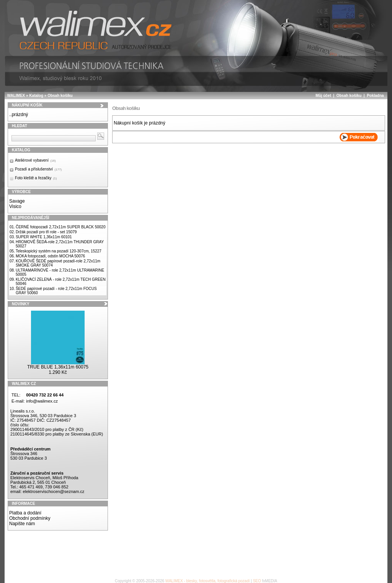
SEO (257, 581)
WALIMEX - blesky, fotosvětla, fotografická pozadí (208, 581)
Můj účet (323, 96)
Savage (17, 201)
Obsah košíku (60, 96)
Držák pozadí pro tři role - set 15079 (46, 232)
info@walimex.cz (42, 401)
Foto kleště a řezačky (36, 178)
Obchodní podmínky (30, 518)
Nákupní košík (27, 105)
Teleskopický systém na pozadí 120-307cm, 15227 (59, 251)
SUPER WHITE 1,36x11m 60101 (44, 237)
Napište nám (22, 524)
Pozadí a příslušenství (38, 169)
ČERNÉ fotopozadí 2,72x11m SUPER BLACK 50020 (61, 227)
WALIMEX (16, 96)
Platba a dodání (25, 513)
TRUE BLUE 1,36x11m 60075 (58, 367)
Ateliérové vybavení (35, 160)
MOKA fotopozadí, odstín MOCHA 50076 (50, 256)
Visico (15, 206)
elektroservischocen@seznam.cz (53, 491)
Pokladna (375, 96)
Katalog (36, 96)
